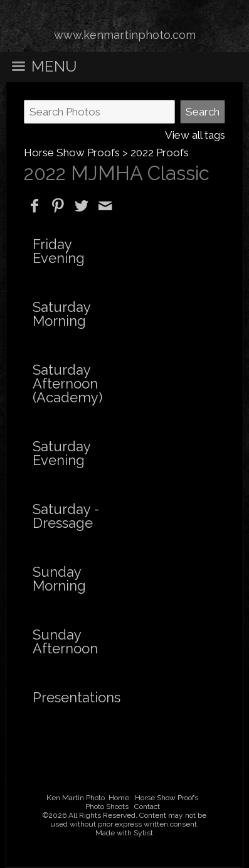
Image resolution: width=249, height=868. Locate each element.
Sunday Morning (59, 579)
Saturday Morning (61, 314)
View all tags (195, 135)
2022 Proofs (160, 153)
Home (119, 798)
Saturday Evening (61, 453)
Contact (147, 806)
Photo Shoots (107, 806)
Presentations (77, 697)
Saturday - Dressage (66, 516)
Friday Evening (59, 251)
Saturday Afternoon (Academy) (67, 383)
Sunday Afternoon (65, 641)
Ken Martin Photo (76, 798)
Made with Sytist (124, 833)
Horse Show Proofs (72, 153)
